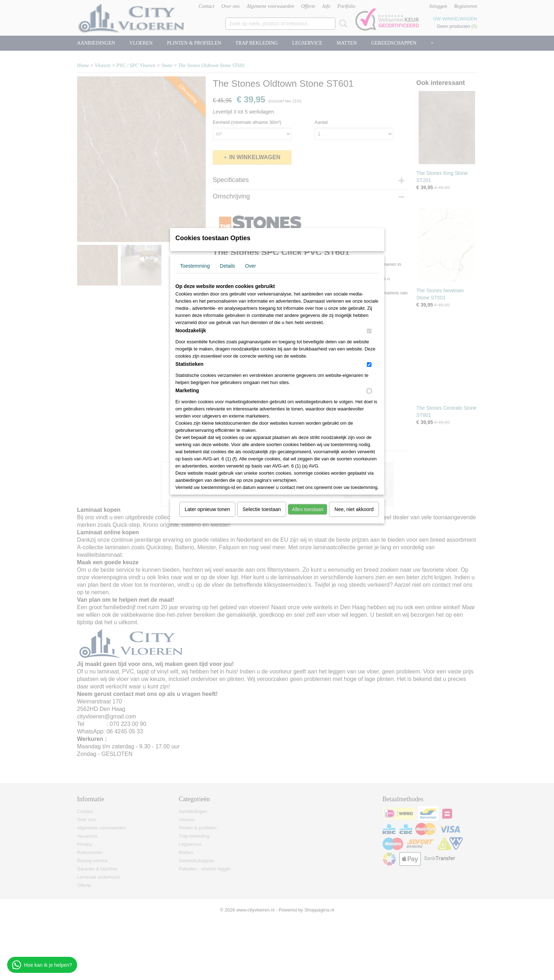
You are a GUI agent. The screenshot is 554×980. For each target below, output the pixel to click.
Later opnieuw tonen (207, 509)
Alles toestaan (308, 509)
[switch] (369, 331)
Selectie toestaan (262, 509)
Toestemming (195, 266)
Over (250, 266)
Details (227, 266)
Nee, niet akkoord (354, 509)
